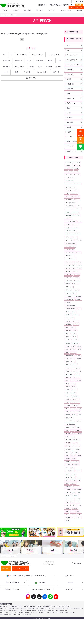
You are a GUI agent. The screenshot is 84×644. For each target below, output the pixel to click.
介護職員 (68, 302)
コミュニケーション (70, 221)
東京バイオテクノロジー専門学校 (52, 612)
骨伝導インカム (77, 518)
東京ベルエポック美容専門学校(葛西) (27, 610)
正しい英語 (68, 440)
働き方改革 (68, 331)
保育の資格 (68, 321)
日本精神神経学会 (70, 427)
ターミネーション (70, 253)
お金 (67, 193)
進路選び (68, 508)
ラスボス (77, 274)
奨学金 (74, 371)
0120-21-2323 (16, 583)
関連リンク (70, 590)
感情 (73, 412)
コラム (80, 221)
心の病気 (76, 399)
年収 (67, 393)
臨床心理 (74, 483)
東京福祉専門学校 (77, 434)
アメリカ (77, 175)
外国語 (68, 362)
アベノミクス (69, 175)
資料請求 (78, 5)
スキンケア (75, 228)
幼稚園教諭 (6, 66)
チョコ (79, 253)
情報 (67, 412)
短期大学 (68, 458)
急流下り (74, 408)
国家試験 (51, 61)
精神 (73, 468)
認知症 (79, 499)
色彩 (67, 493)
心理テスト (68, 405)
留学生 (6, 72)
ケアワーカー (77, 209)
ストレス (68, 237)
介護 (67, 293)
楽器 (73, 437)
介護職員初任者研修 (70, 306)
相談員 (73, 455)
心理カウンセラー (20, 66)
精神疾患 (78, 471)
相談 (67, 455)
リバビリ (76, 278)
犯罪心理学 (68, 449)
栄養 (67, 437)
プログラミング (78, 268)
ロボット (77, 281)
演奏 (80, 446)
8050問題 (68, 165)
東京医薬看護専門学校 (62, 610)
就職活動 (68, 390)
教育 (80, 415)
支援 (74, 415)
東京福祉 (68, 434)
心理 (67, 402)
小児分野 (68, 387)
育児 (67, 480)
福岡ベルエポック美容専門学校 (8, 610)
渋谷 (74, 446)
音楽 (67, 515)
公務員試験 (75, 340)
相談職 (16, 72)
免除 (75, 331)
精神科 (68, 474)
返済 (67, 505)
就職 (74, 387)
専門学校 (79, 380)
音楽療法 (74, 515)
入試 (75, 337)
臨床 (67, 483)
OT (67, 171)
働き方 (73, 327)
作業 (74, 312)
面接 (78, 511)
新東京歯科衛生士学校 (6, 614)
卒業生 (73, 349)
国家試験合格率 (69, 356)
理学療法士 (77, 449)
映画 (78, 427)
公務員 (68, 340)
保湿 (67, 318)
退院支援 (74, 505)
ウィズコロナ (69, 184)
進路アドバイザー (32, 78)
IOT (67, 168)
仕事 (79, 309)
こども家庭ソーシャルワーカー (73, 215)
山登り (75, 390)
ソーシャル (79, 240)
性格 (80, 408)
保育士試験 (68, 324)
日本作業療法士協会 (70, 424)
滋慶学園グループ (5, 606)
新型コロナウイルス (70, 421)
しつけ (68, 228)
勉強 (74, 346)
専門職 (68, 384)
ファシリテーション (70, 265)
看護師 (80, 455)
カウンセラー (74, 193)
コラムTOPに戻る (73, 32)
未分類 (40, 66)
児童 (67, 334)
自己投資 (68, 490)
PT (72, 171)
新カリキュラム (69, 418)
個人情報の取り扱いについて (12, 590)
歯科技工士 (77, 440)
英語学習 (68, 496)
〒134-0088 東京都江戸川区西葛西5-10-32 (27, 576)
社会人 (68, 462)
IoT (11, 55)
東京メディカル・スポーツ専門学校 (33, 612)
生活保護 (75, 452)
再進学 (68, 346)
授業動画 (68, 415)
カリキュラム (69, 200)
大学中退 (68, 368)
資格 (73, 502)
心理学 (76, 405)
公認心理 (68, 343)
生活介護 (68, 452)
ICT (4, 55)
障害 (67, 511)
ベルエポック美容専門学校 (58, 608)
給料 (74, 477)
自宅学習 (76, 486)
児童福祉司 (68, 337)
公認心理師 (39, 61)
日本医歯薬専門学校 (16, 606)
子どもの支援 (69, 374)
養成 (80, 515)
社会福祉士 (28, 72)
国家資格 (78, 356)
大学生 (68, 371)
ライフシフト (69, 274)
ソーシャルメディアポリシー (41, 590)
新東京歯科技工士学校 (68, 612)
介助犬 (77, 290)
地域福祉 (79, 359)
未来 (73, 430)
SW (77, 171)
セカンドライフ (69, 240)
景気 (67, 430)
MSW (77, 168)
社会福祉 (68, 465)
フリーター (68, 268)
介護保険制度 (78, 296)
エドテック (78, 184)
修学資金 (76, 324)
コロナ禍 (68, 224)
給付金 (68, 477)
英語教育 (75, 496)
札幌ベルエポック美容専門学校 (74, 608)
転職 (78, 502)
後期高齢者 (68, 399)
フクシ (80, 265)
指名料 (79, 412)
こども (68, 212)
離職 (73, 511)
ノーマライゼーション (71, 259)
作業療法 (68, 315)
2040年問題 (77, 162)
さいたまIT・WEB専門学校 (63, 606)
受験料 (80, 349)
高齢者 (68, 521)
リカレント (68, 278)
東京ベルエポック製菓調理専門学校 (9, 608)
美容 (79, 477)
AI (74, 165)
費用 (67, 502)
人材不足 (75, 284)
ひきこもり (79, 262)
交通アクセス (68, 5)
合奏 (67, 352)
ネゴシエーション (70, 256)
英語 (79, 493)
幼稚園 (68, 396)
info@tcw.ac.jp (41, 583)
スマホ (75, 237)
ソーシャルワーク (70, 249)
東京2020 (79, 430)
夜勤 (74, 362)
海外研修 (59, 66)
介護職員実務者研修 (70, 309)
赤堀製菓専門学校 (45, 608)
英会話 (73, 493)
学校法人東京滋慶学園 (28, 606)
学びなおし (77, 377)
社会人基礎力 (75, 462)
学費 (60, 61)
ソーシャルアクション (71, 243)
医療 (67, 349)
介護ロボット (69, 296)
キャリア (77, 200)
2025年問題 (69, 162)
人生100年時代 (69, 287)
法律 (75, 443)
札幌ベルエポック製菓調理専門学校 (29, 608)
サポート (75, 224)
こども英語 (68, 218)
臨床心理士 (57, 72)
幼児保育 (74, 393)
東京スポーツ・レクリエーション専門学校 (11, 612)
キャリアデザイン (38, 55)
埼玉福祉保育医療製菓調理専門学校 (45, 606)
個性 (67, 327)
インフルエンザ (69, 181)
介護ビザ (74, 293)
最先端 (31, 66)
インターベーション (70, 178)
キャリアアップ (22, 55)
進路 (80, 505)
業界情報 (49, 66)
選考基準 (75, 508)
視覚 (67, 499)
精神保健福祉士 (42, 72)
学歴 (67, 380)
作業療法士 (18, 61)
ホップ (76, 271)
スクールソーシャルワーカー (72, 234)
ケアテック (68, 209)
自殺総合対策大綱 (77, 490)
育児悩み (74, 480)
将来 (74, 384)
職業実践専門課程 (54, 5)
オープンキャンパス (76, 8)
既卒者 (80, 421)
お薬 (76, 190)
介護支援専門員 (69, 299)
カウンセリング (69, 196)
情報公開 (42, 5)
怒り (67, 408)
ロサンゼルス (69, 281)
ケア (78, 206)
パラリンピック (69, 262)
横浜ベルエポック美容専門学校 (46, 610)
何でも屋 (68, 312)
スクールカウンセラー (71, 231)
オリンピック (69, 190)
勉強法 (80, 346)
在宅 (67, 359)
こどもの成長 (75, 212)
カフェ (78, 196)
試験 (73, 499)
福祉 (67, 468)
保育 (73, 318)
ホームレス (68, 271)
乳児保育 (68, 284)
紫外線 (74, 474)
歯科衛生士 (68, 443)
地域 (73, 359)
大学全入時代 (76, 368)
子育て (77, 374)
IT (72, 168)
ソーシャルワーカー (55, 55)
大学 (75, 365)
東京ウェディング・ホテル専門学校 (22, 614)
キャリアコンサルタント (71, 203)
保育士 (29, 61)
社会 (74, 458)
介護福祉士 (7, 61)
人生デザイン (69, 290)
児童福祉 (74, 334)
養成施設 (68, 518)
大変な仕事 (68, 365)
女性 (80, 371)
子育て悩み (68, 377)
